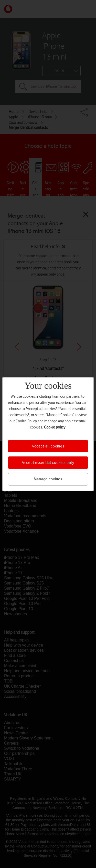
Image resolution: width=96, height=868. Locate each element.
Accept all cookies (48, 446)
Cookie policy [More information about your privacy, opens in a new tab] (55, 427)
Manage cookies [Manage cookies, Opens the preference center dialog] (48, 479)
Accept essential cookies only (48, 463)
